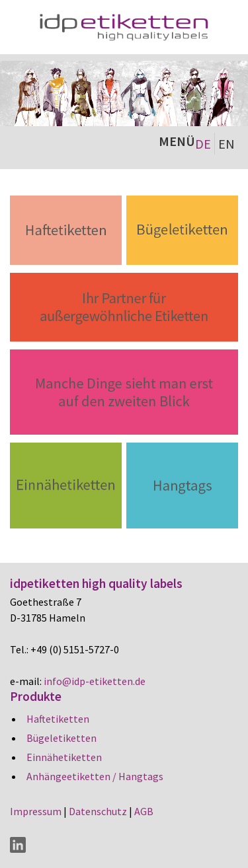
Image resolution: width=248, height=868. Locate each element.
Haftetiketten (58, 719)
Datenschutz (98, 811)
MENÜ (177, 141)
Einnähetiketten (64, 757)
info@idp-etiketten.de (95, 681)
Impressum (36, 811)
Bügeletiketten (62, 738)
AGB (144, 811)
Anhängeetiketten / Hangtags (95, 776)
